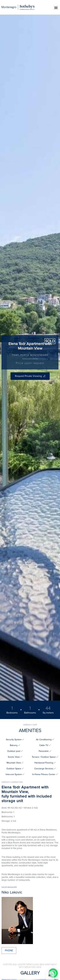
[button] (56, 8)
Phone (9, 950)
